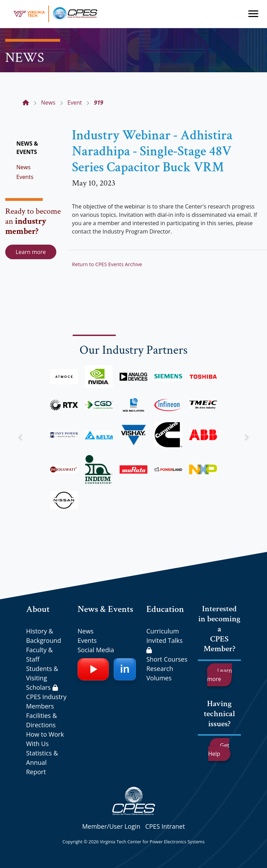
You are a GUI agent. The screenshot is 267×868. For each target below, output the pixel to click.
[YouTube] (93, 669)
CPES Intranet (165, 826)
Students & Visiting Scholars (42, 678)
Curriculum (163, 631)
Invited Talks (164, 645)
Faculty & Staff (39, 654)
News (23, 167)
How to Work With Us (45, 739)
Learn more (31, 252)
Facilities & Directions (42, 720)
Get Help (219, 750)
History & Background (44, 636)
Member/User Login (111, 826)
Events (25, 177)
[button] (20, 437)
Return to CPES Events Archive (107, 264)
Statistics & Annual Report (42, 762)
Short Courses (167, 659)
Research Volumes (160, 673)
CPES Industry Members (46, 701)
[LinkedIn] (125, 669)
